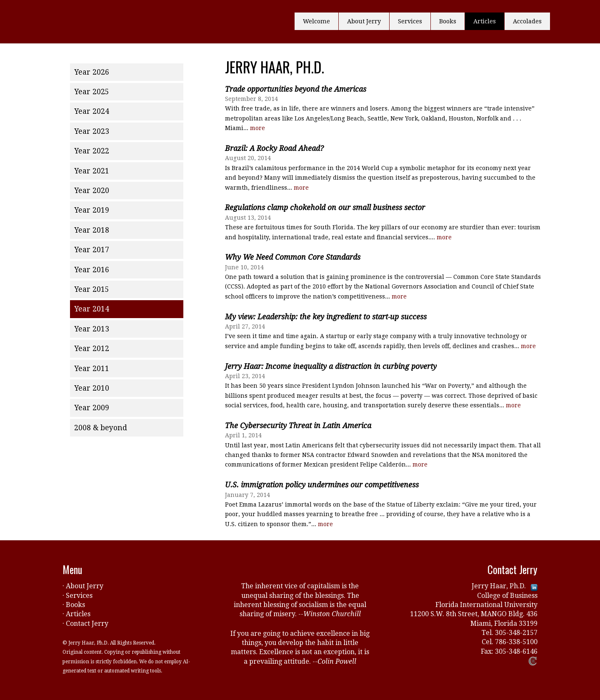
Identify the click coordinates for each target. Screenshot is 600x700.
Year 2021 (92, 171)
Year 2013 (92, 329)
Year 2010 (92, 388)
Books (448, 21)
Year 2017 (92, 250)
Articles (485, 21)
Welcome (316, 21)
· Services (77, 596)
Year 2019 (92, 210)
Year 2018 (92, 230)
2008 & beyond (101, 428)
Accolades (527, 21)
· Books (74, 605)
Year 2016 (92, 270)
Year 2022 (92, 151)
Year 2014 (92, 309)
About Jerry (364, 21)
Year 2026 (92, 72)
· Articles (76, 614)
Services (410, 21)
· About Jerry (83, 586)
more (257, 128)
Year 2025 (92, 92)
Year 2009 (92, 408)
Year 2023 (92, 131)
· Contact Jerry (85, 623)
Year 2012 (92, 349)
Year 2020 (92, 191)
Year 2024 (92, 111)
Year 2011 (92, 369)
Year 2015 (92, 289)
